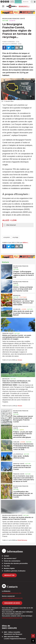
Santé (22, 430)
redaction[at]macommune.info (12, 593)
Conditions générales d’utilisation (15, 571)
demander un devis (12, 603)
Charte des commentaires (12, 561)
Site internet (10, 225)
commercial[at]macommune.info (12, 598)
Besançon (17, 295)
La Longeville (18, 454)
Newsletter (9, 575)
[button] (32, 2)
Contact (6, 556)
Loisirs (24, 309)
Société (12, 21)
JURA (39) (16, 442)
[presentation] (28, 98)
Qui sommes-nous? (10, 558)
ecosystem (7, 237)
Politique (23, 297)
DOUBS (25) (17, 309)
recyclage (15, 237)
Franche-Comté (8, 333)
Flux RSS (7, 566)
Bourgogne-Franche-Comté (14, 19)
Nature (5, 21)
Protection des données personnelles (16, 563)
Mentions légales (9, 568)
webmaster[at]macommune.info (12, 618)
